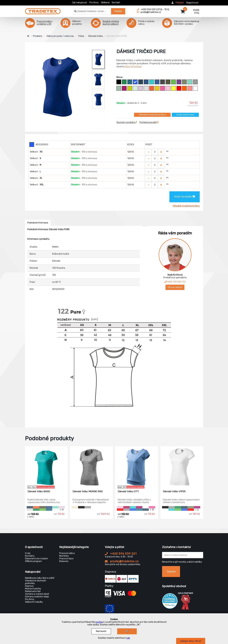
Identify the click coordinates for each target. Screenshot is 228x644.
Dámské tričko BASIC (39, 491)
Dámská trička (96, 36)
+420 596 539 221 (121, 554)
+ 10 (152, 510)
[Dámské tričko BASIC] (46, 466)
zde (128, 638)
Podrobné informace (38, 223)
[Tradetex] (43, 10)
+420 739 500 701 (175, 282)
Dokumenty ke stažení (36, 559)
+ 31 (62, 510)
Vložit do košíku (185, 197)
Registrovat (192, 3)
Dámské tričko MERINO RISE (88, 491)
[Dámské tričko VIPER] (182, 466)
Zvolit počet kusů (185, 115)
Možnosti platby (33, 589)
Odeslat (171, 572)
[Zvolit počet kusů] (155, 152)
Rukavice (64, 561)
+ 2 (197, 510)
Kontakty (30, 556)
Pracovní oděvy (67, 553)
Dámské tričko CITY (128, 491)
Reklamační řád (33, 591)
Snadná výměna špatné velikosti (111, 23)
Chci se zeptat (175, 287)
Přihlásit (180, 3)
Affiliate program (33, 561)
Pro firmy (94, 3)
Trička (81, 36)
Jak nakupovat (79, 3)
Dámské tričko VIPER (174, 491)
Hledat (118, 11)
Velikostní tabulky (34, 602)
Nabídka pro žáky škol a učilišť (40, 578)
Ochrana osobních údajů (37, 597)
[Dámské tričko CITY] (137, 466)
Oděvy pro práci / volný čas (60, 36)
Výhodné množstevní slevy (152, 115)
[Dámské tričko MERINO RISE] (91, 466)
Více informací (133, 67)
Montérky (64, 556)
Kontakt (116, 3)
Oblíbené (105, 3)
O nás (28, 553)
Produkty (38, 36)
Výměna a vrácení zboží (37, 594)
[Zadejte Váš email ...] (183, 555)
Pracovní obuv (66, 559)
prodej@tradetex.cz (122, 561)
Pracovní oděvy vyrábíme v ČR (45, 23)
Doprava (29, 586)
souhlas (99, 622)
